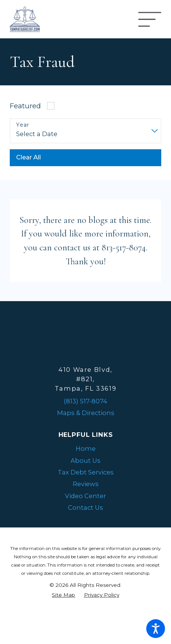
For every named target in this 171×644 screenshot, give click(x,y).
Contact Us (85, 508)
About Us (85, 461)
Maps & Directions (86, 413)
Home (86, 449)
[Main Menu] (150, 19)
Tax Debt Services (86, 472)
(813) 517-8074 (85, 401)
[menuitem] (85, 449)
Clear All (28, 157)
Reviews (86, 484)
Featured (25, 106)
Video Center (85, 496)
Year (23, 125)
